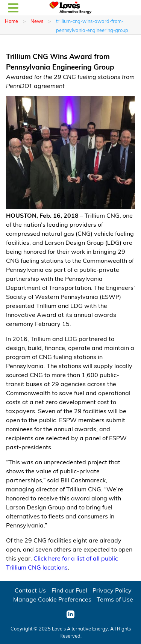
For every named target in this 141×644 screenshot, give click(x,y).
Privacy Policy (112, 590)
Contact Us (30, 590)
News (37, 21)
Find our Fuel (69, 590)
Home (11, 21)
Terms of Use (115, 599)
